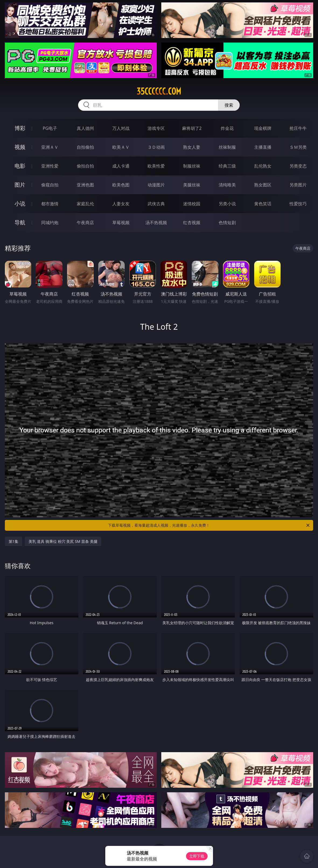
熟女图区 (263, 185)
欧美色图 (121, 185)
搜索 (229, 105)
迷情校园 (192, 204)
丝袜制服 (227, 147)
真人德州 (85, 128)
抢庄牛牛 (298, 128)
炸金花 (227, 128)
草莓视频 (121, 223)
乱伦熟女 (263, 166)
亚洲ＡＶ (50, 147)
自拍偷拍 (85, 147)
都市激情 (50, 204)
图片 (20, 185)
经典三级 (227, 166)
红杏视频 (192, 223)
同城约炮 (50, 223)
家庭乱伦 (85, 204)
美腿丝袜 (192, 185)
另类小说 (227, 204)
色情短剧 (227, 223)
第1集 (13, 541)
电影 (20, 166)
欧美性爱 (156, 166)
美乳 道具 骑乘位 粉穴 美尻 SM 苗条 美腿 (63, 541)
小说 (20, 204)
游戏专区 (156, 128)
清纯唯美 (227, 185)
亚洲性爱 (50, 166)
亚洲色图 (85, 185)
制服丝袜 (192, 166)
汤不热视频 (156, 223)
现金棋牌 (263, 128)
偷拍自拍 (85, 166)
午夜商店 (85, 223)
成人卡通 (121, 166)
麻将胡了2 (192, 128)
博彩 (20, 128)
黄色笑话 (263, 204)
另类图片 (298, 185)
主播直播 (263, 147)
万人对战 (121, 128)
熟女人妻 (192, 147)
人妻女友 (121, 204)
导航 (20, 222)
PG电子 (50, 128)
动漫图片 (156, 185)
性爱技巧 (298, 204)
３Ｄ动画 (156, 147)
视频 (20, 147)
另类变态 (298, 166)
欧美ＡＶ (121, 147)
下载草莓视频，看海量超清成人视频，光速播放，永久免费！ (209, 525)
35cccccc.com (159, 91)
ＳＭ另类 (298, 147)
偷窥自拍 (50, 185)
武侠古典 (156, 204)
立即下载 (197, 856)
